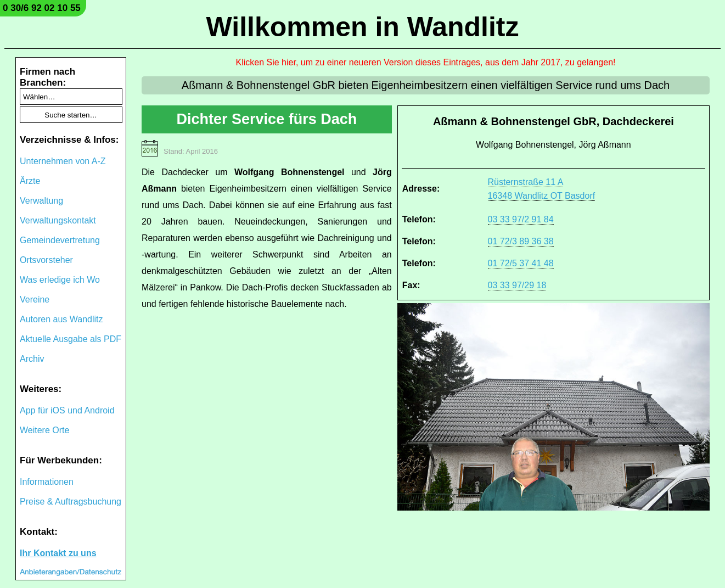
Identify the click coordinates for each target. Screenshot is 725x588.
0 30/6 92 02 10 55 (42, 8)
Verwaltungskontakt (58, 220)
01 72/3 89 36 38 (521, 241)
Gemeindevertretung (60, 240)
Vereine (35, 299)
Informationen (47, 482)
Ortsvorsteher (46, 260)
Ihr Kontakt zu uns (58, 553)
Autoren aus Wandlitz (61, 319)
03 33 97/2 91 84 (521, 219)
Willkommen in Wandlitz (363, 27)
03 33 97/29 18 (517, 285)
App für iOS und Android (67, 410)
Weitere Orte (44, 430)
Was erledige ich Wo (60, 280)
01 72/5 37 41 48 (521, 263)
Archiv (32, 359)
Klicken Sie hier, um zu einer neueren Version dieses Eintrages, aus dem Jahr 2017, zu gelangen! (426, 62)
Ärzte (30, 181)
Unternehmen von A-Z (63, 161)
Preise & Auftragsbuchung (71, 502)
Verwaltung (41, 201)
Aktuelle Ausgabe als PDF (71, 339)
